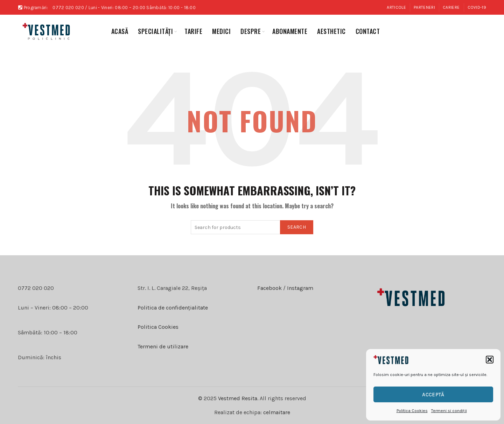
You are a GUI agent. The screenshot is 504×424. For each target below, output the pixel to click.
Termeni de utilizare (163, 346)
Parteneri (424, 7)
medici (221, 31)
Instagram (299, 288)
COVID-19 (477, 7)
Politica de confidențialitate (173, 308)
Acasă (120, 31)
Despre (251, 31)
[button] (490, 360)
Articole (396, 7)
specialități (155, 31)
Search (297, 227)
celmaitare (277, 412)
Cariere (451, 7)
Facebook (269, 288)
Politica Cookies (412, 411)
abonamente (290, 31)
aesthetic (331, 31)
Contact (368, 31)
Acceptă (433, 395)
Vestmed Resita (238, 398)
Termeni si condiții (449, 411)
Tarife (193, 31)
